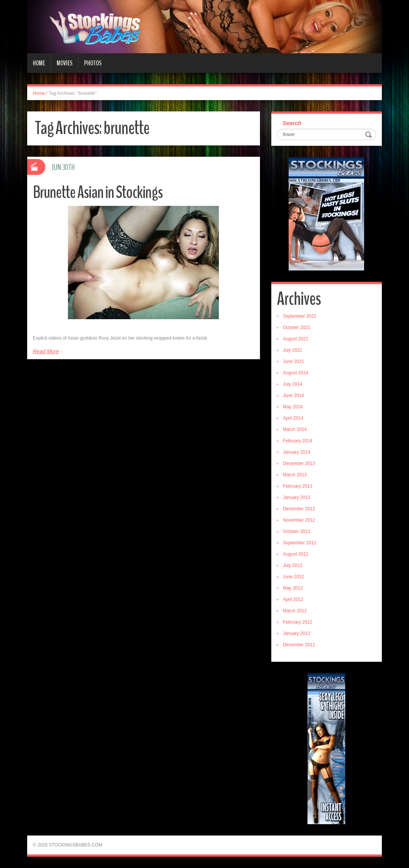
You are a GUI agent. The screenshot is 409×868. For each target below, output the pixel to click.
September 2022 (300, 316)
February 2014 (298, 441)
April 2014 (293, 418)
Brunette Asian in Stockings (98, 192)
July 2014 (293, 384)
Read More (46, 351)
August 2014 (296, 373)
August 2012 (296, 554)
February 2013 (298, 486)
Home (39, 63)
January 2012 (297, 633)
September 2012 (300, 543)
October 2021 (297, 327)
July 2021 (293, 350)
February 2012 (298, 622)
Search (292, 123)
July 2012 (293, 565)
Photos (93, 63)
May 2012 (293, 588)
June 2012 (294, 577)
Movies (65, 63)
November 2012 (299, 520)
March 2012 (295, 611)
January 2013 (297, 497)
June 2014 (294, 395)
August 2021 (296, 339)
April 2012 (293, 599)
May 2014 (293, 407)
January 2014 (297, 452)
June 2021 (294, 361)
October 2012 (297, 531)
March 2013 (295, 475)
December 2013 (299, 463)
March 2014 (295, 429)
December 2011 (299, 645)
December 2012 (299, 509)
